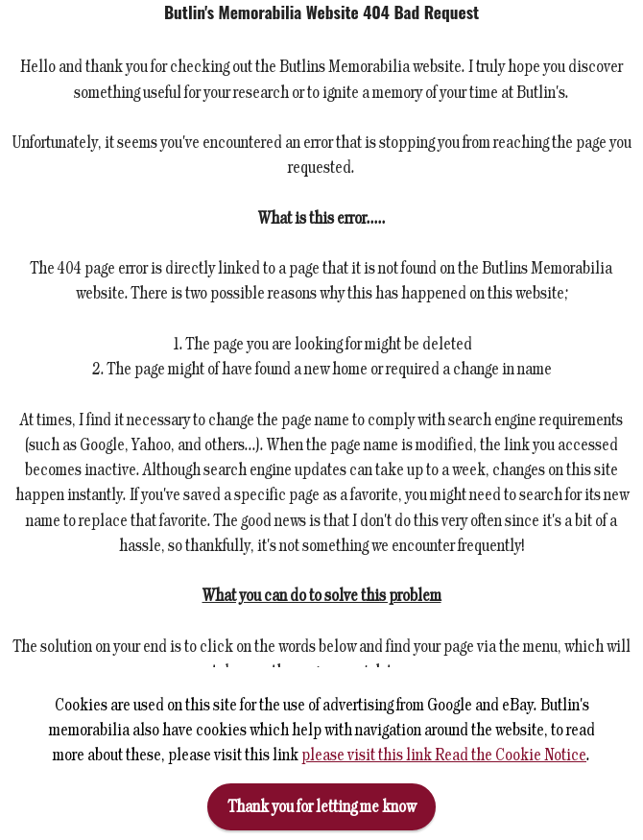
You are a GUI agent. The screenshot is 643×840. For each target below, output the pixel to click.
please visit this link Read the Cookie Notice (444, 759)
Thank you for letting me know (322, 811)
